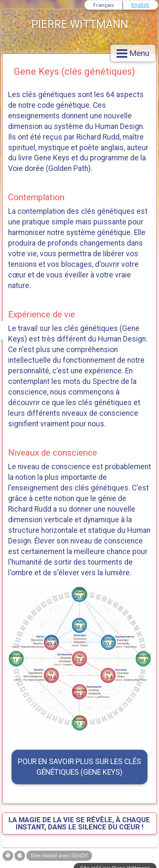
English (140, 5)
